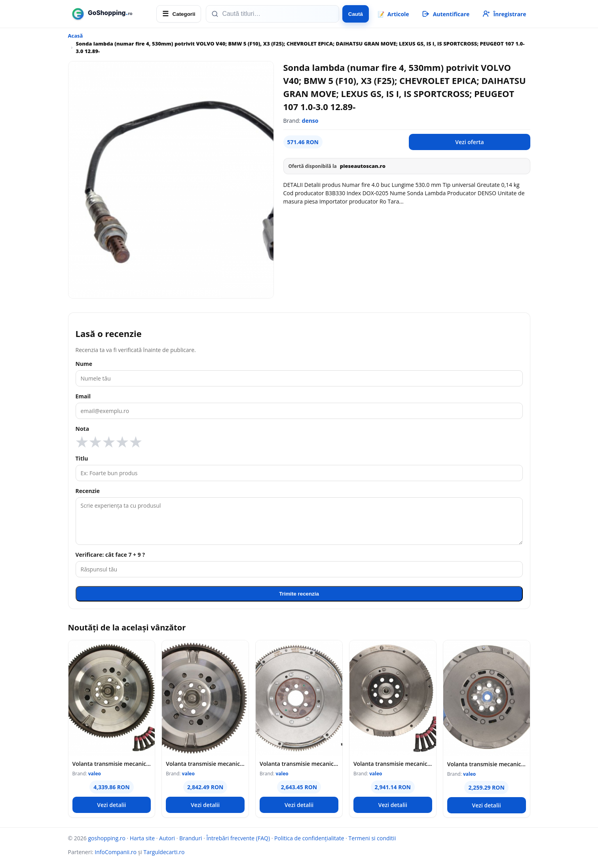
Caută (356, 14)
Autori (167, 838)
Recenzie (88, 491)
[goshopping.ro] (110, 14)
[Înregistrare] (504, 14)
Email (83, 396)
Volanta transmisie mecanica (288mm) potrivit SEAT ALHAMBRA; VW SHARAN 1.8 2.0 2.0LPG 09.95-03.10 (299, 764)
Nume (84, 364)
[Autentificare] (445, 14)
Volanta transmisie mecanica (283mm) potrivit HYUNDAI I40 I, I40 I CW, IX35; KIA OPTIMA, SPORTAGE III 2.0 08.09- (487, 764)
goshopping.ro (106, 838)
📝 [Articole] (393, 14)
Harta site (142, 838)
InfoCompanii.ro (116, 852)
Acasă (76, 36)
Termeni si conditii (372, 838)
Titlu (82, 458)
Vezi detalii (111, 805)
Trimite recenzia (299, 594)
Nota (83, 429)
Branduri (191, 838)
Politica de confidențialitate (309, 838)
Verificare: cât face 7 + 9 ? (110, 555)
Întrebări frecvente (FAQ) (238, 838)
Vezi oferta (469, 142)
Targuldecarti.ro (164, 852)
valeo (95, 774)
